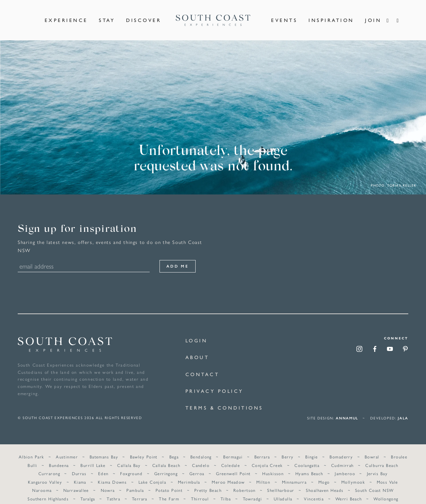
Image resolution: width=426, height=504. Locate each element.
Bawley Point (144, 448)
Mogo (324, 474)
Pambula (135, 482)
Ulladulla (283, 490)
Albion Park (32, 448)
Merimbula (189, 474)
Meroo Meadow (228, 474)
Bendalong (201, 448)
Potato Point (169, 482)
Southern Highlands (48, 490)
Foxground (132, 465)
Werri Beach (348, 490)
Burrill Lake (93, 457)
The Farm (169, 490)
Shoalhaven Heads (325, 482)
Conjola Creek (267, 457)
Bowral (372, 448)
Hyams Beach (309, 465)
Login (197, 332)
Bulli (33, 457)
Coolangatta (307, 457)
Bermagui (233, 448)
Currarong (50, 465)
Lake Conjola (152, 474)
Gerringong (166, 465)
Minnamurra (294, 474)
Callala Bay (129, 457)
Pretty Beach (208, 482)
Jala (403, 410)
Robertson (245, 482)
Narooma (42, 482)
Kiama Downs (113, 474)
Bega (174, 448)
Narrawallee (76, 482)
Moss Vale (387, 474)
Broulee (399, 448)
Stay (107, 16)
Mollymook (353, 474)
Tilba (226, 490)
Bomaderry (341, 448)
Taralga (88, 490)
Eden (103, 465)
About (197, 349)
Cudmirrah (342, 457)
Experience (66, 16)
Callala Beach (166, 457)
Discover (144, 16)
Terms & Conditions (224, 399)
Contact (202, 366)
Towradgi (252, 490)
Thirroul (200, 490)
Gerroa (197, 465)
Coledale (231, 457)
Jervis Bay (377, 465)
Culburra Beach (382, 457)
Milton (263, 474)
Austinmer (67, 448)
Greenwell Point (233, 465)
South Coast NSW (374, 482)
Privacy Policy (214, 383)
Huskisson (273, 465)
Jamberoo (345, 465)
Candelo (201, 457)
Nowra (108, 482)
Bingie (312, 448)
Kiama (80, 474)
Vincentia (314, 490)
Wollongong (386, 490)
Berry (288, 448)
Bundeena (59, 457)
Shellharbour (281, 482)
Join (373, 16)
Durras (79, 465)
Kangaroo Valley (45, 474)
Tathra (114, 490)
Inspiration (331, 16)
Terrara (140, 490)
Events (284, 16)
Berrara (262, 448)
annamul (347, 410)
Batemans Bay (104, 448)
